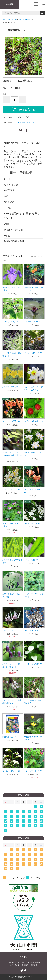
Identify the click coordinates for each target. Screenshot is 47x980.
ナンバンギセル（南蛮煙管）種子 (34, 702)
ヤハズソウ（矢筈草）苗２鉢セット (34, 595)
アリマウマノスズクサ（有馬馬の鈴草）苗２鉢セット (12, 455)
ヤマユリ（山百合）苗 (11, 489)
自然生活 (9, 4)
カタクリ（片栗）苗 (10, 630)
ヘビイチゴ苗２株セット (34, 421)
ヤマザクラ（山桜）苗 (33, 630)
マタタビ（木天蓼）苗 (33, 664)
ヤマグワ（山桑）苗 (10, 322)
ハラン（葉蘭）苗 (31, 560)
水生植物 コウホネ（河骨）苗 (33, 738)
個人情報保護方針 (34, 962)
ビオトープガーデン (25, 20)
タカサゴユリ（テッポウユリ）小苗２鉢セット (34, 388)
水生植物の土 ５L (9, 737)
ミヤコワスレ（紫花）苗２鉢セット (12, 525)
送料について (15, 965)
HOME (4, 20)
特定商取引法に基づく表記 (16, 962)
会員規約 (25, 965)
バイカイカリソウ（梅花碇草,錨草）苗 (12, 702)
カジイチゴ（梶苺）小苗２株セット (34, 289)
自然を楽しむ (12, 20)
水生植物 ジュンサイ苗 (33, 321)
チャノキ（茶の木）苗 (33, 353)
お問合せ (34, 965)
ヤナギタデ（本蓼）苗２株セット (12, 354)
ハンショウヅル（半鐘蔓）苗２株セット (11, 665)
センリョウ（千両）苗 (33, 771)
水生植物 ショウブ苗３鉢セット (12, 561)
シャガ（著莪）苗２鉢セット (34, 454)
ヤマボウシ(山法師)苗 (33, 523)
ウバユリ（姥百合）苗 (11, 771)
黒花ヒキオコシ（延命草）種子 (11, 595)
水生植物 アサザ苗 (10, 387)
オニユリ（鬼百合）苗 (11, 421)
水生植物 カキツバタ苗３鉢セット (12, 289)
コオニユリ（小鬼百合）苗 (34, 491)
